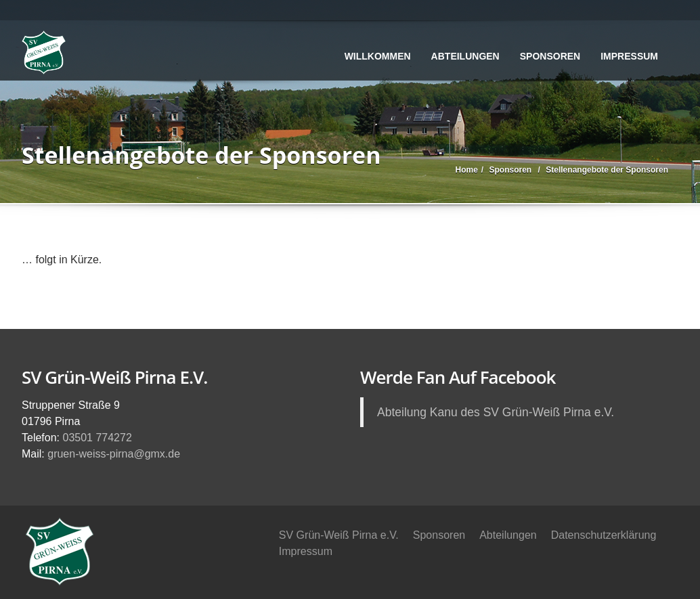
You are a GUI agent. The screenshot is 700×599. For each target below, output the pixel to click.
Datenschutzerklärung (604, 535)
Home (466, 170)
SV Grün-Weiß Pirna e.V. (339, 535)
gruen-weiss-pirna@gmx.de (114, 454)
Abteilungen (465, 56)
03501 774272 (97, 438)
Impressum (629, 56)
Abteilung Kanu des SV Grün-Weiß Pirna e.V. (496, 412)
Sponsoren (550, 56)
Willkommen (378, 56)
